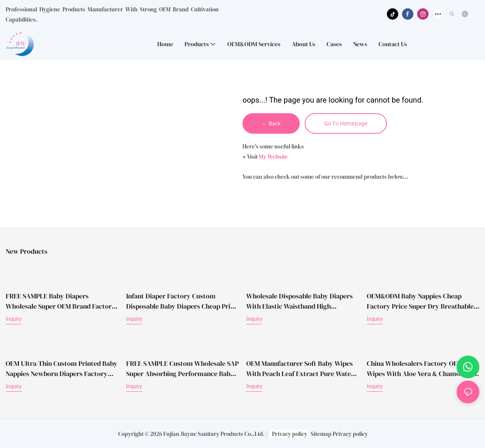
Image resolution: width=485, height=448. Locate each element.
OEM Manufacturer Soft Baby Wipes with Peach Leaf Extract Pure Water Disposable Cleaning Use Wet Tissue (300, 361)
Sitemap (321, 433)
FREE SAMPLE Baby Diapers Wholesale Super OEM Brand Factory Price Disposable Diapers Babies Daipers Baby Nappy (61, 302)
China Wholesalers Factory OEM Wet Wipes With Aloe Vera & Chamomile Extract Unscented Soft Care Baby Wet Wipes (421, 368)
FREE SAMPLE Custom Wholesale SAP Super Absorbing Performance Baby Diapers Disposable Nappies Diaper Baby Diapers (182, 368)
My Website (273, 157)
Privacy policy (290, 433)
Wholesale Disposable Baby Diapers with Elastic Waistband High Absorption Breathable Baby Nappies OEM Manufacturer (301, 302)
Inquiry (14, 319)
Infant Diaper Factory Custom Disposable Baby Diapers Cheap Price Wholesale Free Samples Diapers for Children (182, 302)
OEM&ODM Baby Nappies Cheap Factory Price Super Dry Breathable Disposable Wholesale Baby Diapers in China (420, 302)
